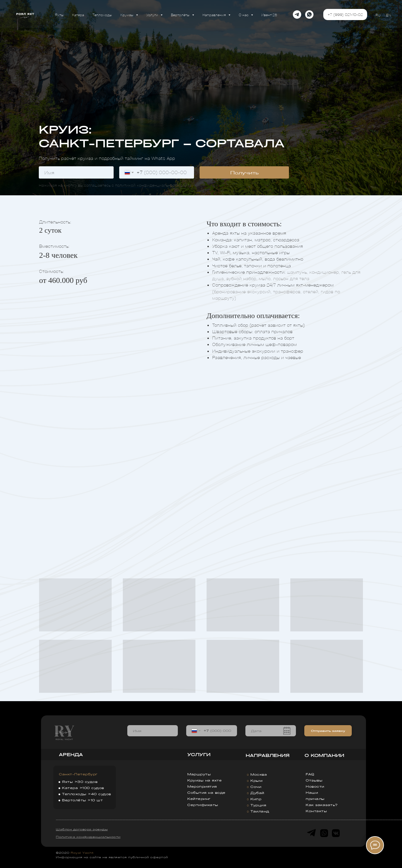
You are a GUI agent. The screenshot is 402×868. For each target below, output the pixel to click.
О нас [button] (244, 15)
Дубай (257, 793)
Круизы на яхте (204, 780)
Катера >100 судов (83, 788)
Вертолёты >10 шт (82, 800)
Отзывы (314, 780)
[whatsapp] (309, 15)
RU (378, 15)
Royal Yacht (82, 853)
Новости (315, 786)
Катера (78, 15)
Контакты (316, 811)
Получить (244, 173)
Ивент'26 (269, 15)
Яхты (59, 15)
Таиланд (260, 811)
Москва (259, 774)
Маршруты (199, 774)
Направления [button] (215, 15)
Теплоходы (102, 15)
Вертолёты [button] (181, 15)
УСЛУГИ (199, 754)
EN (388, 15)
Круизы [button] (127, 15)
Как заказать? (322, 805)
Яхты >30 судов (80, 782)
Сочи (256, 787)
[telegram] (297, 15)
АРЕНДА (71, 754)
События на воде (206, 793)
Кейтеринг (199, 799)
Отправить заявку (328, 731)
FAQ (310, 774)
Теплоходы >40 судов (87, 794)
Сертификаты (203, 805)
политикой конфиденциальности (147, 185)
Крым (256, 781)
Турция (258, 805)
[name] (76, 172)
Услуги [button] (153, 15)
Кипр (256, 799)
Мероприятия (202, 786)
